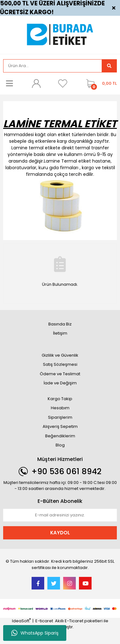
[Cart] (100, 83)
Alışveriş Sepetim (60, 426)
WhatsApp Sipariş (35, 633)
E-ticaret (44, 621)
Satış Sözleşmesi (60, 364)
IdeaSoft (21, 621)
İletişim (60, 333)
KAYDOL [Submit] (60, 533)
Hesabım (60, 408)
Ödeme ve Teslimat (60, 374)
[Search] (53, 66)
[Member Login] (36, 83)
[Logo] (60, 34)
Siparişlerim (60, 417)
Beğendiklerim (60, 436)
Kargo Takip (60, 399)
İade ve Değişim (60, 383)
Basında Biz (60, 324)
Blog (60, 445)
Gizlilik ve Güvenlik (60, 355)
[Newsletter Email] (60, 515)
